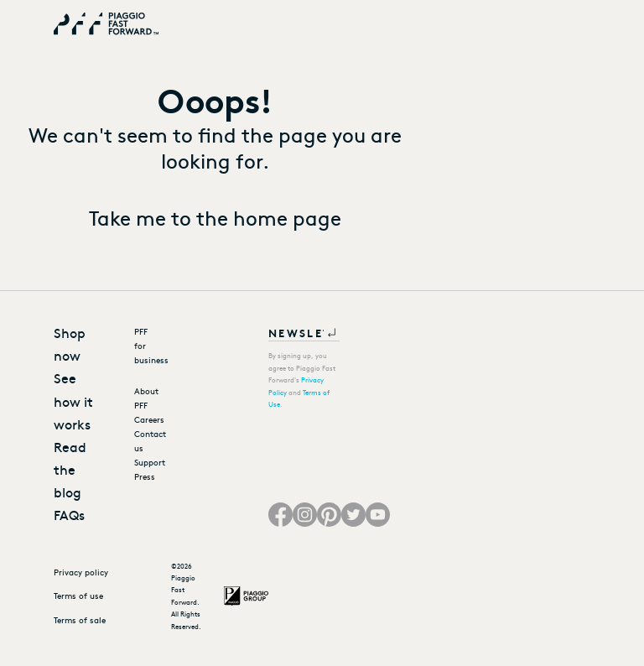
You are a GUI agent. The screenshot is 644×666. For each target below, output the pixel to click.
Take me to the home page (215, 217)
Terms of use (78, 596)
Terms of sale (80, 620)
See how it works (73, 400)
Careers (141, 419)
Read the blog (70, 469)
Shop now (70, 343)
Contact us (141, 441)
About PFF (141, 398)
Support (141, 462)
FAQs (69, 514)
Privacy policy (81, 572)
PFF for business (141, 346)
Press (141, 476)
